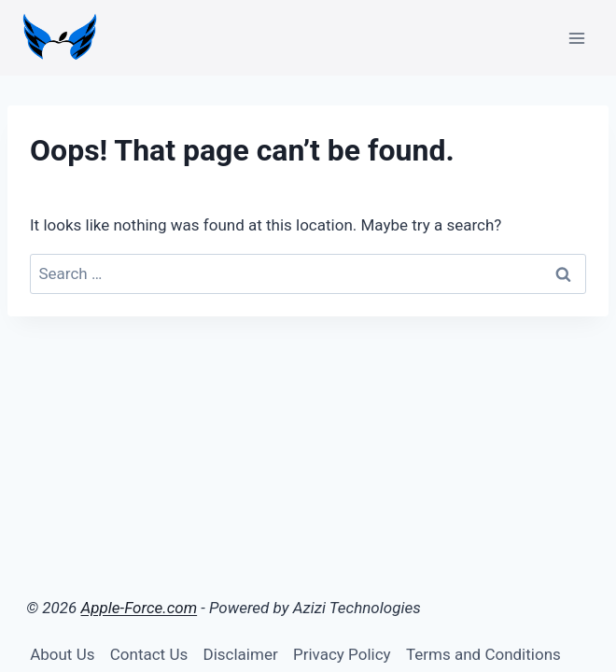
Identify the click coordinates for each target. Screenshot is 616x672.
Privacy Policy (342, 654)
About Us (62, 654)
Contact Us (149, 654)
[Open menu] (576, 38)
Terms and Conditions (483, 654)
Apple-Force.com (140, 608)
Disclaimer (241, 654)
